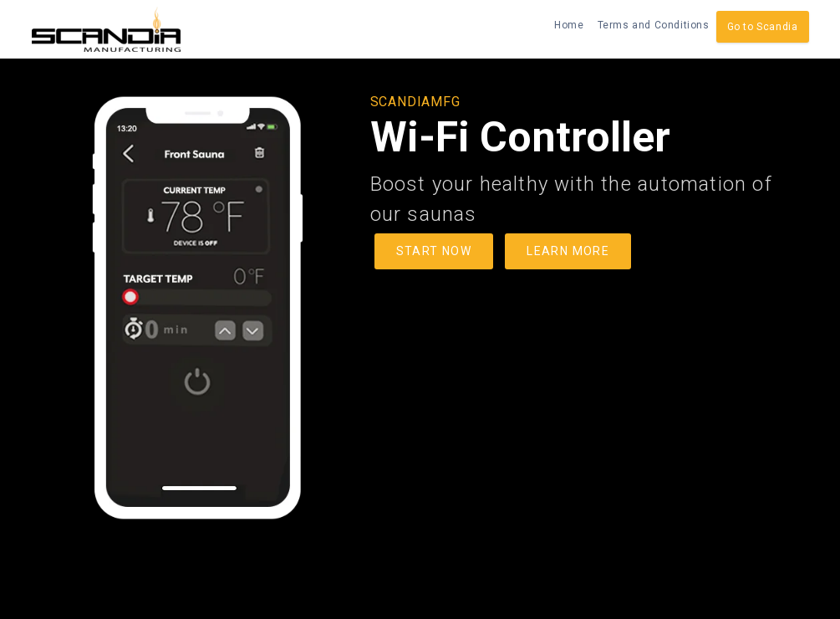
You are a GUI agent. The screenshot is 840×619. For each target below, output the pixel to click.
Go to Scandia (763, 27)
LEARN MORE (568, 251)
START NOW (434, 251)
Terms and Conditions (654, 25)
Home (569, 25)
